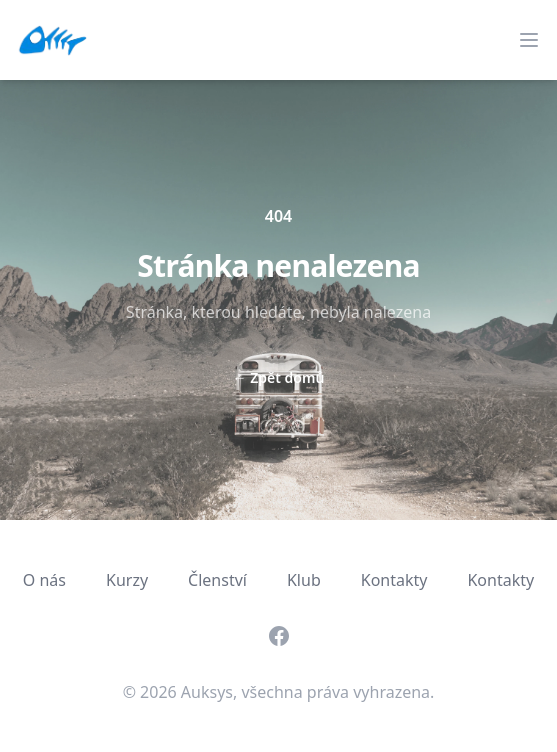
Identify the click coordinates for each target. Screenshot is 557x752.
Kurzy (127, 580)
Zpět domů (279, 377)
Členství (217, 580)
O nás (44, 580)
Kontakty (394, 580)
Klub (304, 580)
